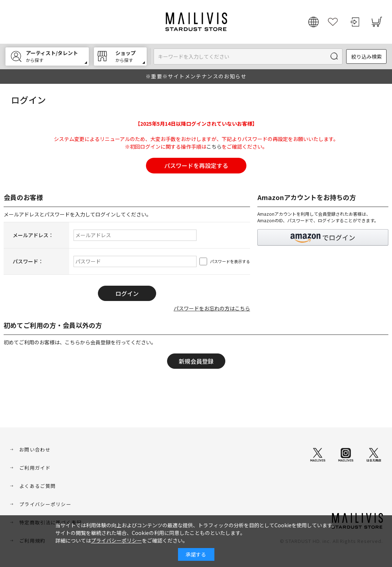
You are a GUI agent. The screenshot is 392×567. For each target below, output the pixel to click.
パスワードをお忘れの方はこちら (212, 308)
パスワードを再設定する (196, 165)
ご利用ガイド (35, 468)
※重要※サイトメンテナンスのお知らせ (196, 76)
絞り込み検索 (367, 56)
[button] (323, 237)
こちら (214, 146)
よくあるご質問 (37, 486)
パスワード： (28, 261)
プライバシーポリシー (45, 504)
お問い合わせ (35, 449)
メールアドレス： (33, 235)
